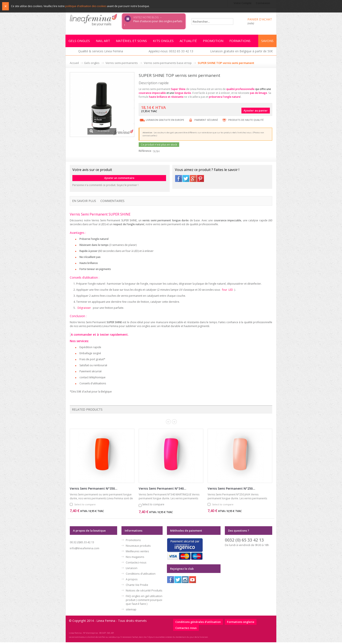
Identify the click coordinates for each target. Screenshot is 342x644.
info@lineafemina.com (85, 550)
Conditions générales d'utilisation (198, 624)
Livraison (132, 570)
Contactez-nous (136, 564)
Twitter (186, 180)
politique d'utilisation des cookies (86, 6)
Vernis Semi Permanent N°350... (94, 490)
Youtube (193, 581)
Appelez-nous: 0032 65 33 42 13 (171, 52)
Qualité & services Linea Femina (101, 52)
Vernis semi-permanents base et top (168, 64)
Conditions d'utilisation (141, 575)
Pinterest (201, 180)
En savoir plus (84, 202)
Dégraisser (84, 309)
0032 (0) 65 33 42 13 (244, 542)
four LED (228, 291)
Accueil (74, 64)
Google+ (193, 180)
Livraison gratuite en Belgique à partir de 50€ (241, 52)
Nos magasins (135, 559)
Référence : (146, 152)
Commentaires (112, 202)
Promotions (133, 542)
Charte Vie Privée (137, 587)
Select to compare (85, 506)
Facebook (179, 180)
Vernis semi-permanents (122, 64)
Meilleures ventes (137, 553)
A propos (132, 581)
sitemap (131, 611)
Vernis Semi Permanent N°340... (162, 490)
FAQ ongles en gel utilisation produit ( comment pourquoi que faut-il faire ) (144, 602)
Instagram (185, 581)
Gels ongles (92, 64)
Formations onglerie (241, 624)
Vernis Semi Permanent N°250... (231, 490)
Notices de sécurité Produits (144, 592)
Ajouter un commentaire (119, 179)
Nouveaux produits (138, 547)
